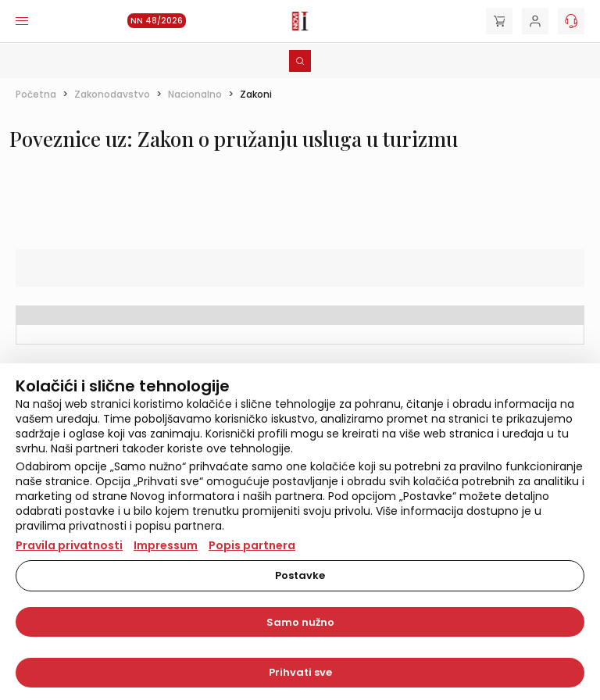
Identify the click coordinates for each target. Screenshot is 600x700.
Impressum (166, 545)
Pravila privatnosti (69, 545)
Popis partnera (252, 545)
